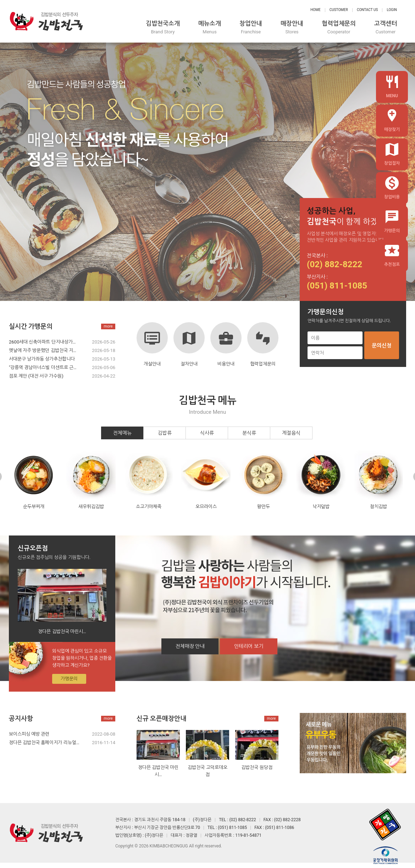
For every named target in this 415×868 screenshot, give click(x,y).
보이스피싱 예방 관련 (29, 734)
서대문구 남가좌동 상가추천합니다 (42, 359)
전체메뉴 (122, 433)
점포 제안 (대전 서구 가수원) (36, 376)
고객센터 (386, 28)
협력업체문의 (339, 28)
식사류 (207, 433)
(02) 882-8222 (334, 264)
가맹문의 (69, 679)
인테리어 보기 (248, 646)
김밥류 (165, 433)
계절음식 (291, 433)
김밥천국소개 (163, 28)
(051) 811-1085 (337, 286)
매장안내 (292, 28)
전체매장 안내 (190, 646)
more (108, 326)
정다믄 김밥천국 (46, 21)
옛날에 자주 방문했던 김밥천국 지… (43, 350)
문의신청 (382, 346)
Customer (339, 10)
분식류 (249, 433)
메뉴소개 (210, 28)
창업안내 (251, 28)
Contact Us (367, 10)
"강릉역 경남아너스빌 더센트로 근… (43, 367)
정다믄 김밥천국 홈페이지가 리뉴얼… (44, 743)
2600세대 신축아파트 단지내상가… (42, 342)
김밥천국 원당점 (257, 767)
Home (315, 10)
